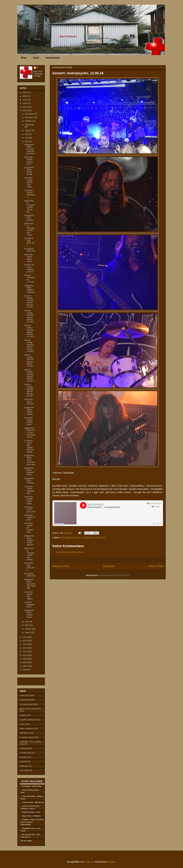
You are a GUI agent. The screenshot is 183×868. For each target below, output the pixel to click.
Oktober (28, 121)
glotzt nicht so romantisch (30, 709)
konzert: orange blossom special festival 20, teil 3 (29, 361)
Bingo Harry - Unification (32, 816)
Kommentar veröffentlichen (70, 552)
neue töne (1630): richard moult (29, 421)
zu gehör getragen (27, 720)
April (27, 622)
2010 (25, 655)
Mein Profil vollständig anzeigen (38, 74)
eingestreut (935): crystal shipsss (29, 411)
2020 (25, 96)
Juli (27, 134)
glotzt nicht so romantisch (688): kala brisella (30, 554)
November (29, 117)
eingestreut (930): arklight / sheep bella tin (29, 540)
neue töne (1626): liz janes (30, 517)
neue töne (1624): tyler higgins (29, 595)
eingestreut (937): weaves (29, 218)
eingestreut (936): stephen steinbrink (30, 289)
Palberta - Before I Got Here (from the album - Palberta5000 (32, 822)
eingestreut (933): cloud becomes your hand (30, 460)
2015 (25, 637)
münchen (101, 537)
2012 (25, 648)
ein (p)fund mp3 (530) (30, 250)
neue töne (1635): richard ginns (29, 160)
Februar (28, 629)
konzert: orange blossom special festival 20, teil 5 (29, 331)
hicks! (22, 724)
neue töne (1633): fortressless (30, 194)
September (29, 125)
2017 (25, 107)
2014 (25, 641)
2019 (25, 100)
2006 (25, 670)
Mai (27, 141)
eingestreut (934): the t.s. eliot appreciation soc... (30, 433)
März (27, 625)
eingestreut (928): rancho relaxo (29, 614)
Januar (28, 632)
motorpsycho (88, 537)
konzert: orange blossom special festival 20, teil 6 (29, 316)
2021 (25, 92)
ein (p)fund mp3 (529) (30, 575)
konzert (76, 537)
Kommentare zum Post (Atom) (114, 575)
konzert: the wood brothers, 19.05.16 (29, 268)
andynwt (89, 862)
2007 (25, 666)
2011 (25, 652)
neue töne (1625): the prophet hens (29, 528)
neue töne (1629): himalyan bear (29, 490)
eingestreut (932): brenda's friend (29, 471)
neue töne (24, 695)
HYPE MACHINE (32, 781)
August (28, 130)
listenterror (24, 733)
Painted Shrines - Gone (31, 812)
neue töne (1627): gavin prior (30, 509)
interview (23, 762)
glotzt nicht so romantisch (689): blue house (30, 229)
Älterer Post (156, 566)
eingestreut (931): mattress (29, 481)
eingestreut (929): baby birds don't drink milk (30, 584)
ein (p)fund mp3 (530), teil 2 (29, 242)
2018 (25, 103)
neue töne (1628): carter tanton (29, 500)
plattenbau (24, 766)
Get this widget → (27, 841)
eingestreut (24, 700)
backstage (66, 537)
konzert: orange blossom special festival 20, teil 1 (29, 390)
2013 (25, 644)
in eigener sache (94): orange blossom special (29, 446)
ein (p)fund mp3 (26, 704)
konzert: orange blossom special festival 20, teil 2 (29, 375)
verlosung (24, 748)
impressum (53, 58)
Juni (27, 138)
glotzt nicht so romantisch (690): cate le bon (30, 206)
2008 (25, 662)
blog (23, 58)
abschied (24, 757)
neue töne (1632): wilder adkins (29, 258)
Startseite (109, 566)
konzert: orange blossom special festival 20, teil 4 (29, 346)
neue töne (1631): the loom (29, 402)
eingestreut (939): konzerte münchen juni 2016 (29, 149)
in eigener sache (27, 737)
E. (38, 67)
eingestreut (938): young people (29, 171)
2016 (25, 111)
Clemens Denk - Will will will (33, 802)
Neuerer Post (61, 566)
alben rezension (26, 729)
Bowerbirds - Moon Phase (32, 786)
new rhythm (25, 770)
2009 (25, 659)
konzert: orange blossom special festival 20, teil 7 (29, 301)
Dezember (29, 114)
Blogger (112, 862)
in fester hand (25, 753)
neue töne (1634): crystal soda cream (29, 182)
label (36, 58)
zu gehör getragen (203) (29, 604)
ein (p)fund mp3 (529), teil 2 (29, 566)
